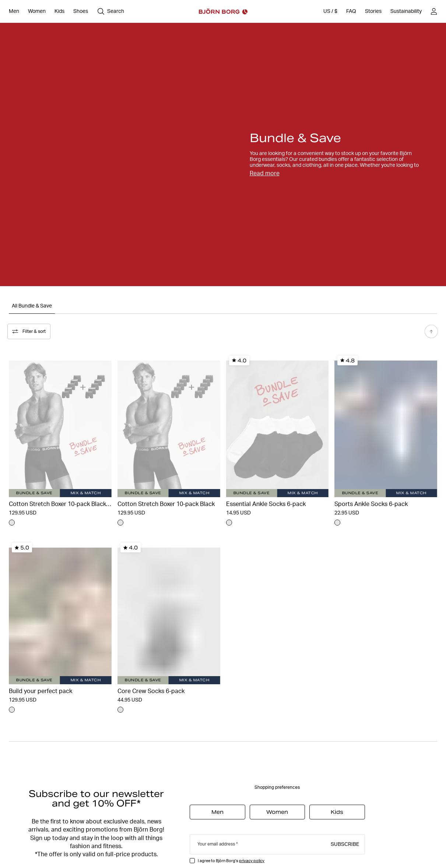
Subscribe (345, 843)
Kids (337, 811)
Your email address (216, 843)
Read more (265, 173)
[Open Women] (37, 11)
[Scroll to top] (430, 330)
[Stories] (373, 11)
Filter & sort (30, 330)
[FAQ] (351, 11)
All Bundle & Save (32, 306)
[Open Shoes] (81, 11)
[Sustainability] (406, 11)
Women (277, 811)
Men (217, 811)
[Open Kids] (59, 11)
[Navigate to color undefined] (12, 521)
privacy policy (252, 860)
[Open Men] (14, 11)
